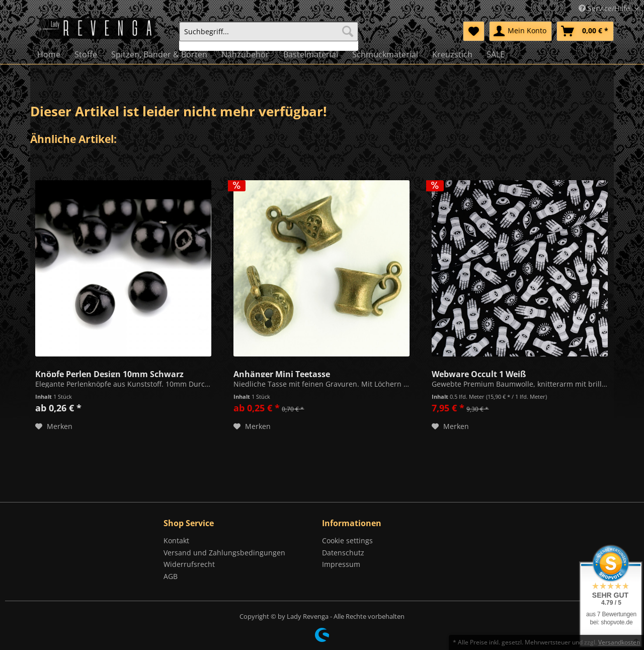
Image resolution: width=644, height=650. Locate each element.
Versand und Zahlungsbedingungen (224, 553)
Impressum (341, 564)
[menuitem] (269, 36)
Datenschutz (343, 553)
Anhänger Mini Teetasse (282, 373)
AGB (171, 576)
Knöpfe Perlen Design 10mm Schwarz (109, 373)
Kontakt (176, 540)
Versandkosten (619, 642)
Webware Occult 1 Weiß (479, 373)
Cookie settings (347, 540)
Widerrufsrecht (189, 564)
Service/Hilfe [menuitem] (605, 8)
